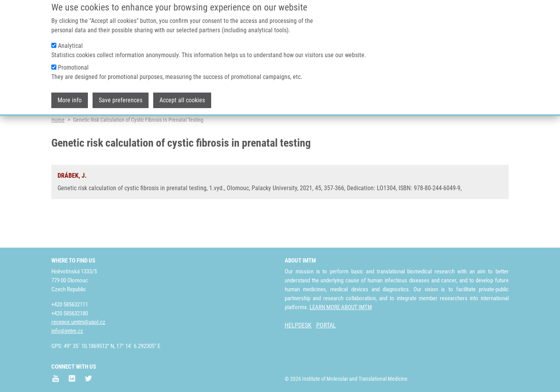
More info (70, 93)
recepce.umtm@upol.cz (78, 322)
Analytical (70, 39)
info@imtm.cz (67, 331)
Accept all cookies (182, 93)
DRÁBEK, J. (72, 206)
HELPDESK (298, 326)
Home (58, 150)
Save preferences (121, 93)
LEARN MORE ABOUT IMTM (341, 307)
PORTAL (326, 326)
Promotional (73, 60)
